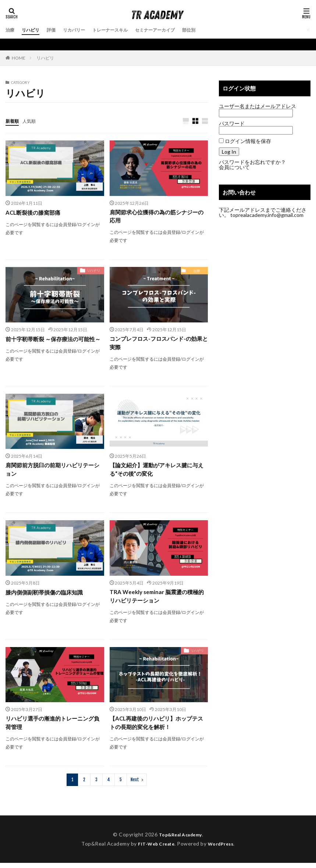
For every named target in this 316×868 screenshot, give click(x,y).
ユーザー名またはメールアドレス (258, 106)
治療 (11, 30)
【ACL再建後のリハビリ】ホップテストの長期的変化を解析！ (157, 727)
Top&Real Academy (180, 840)
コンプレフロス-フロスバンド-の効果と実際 (156, 344)
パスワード (232, 123)
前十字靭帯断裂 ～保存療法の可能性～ (53, 344)
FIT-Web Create (154, 848)
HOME (19, 58)
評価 (56, 30)
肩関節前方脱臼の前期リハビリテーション (53, 472)
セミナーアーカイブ (174, 30)
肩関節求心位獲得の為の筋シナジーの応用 (157, 217)
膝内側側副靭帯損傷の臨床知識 (47, 595)
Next (135, 785)
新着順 (13, 121)
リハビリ (33, 30)
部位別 (212, 30)
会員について (234, 167)
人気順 (32, 121)
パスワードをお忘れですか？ (252, 162)
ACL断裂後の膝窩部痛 (35, 213)
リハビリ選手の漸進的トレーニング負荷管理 (53, 727)
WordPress (223, 848)
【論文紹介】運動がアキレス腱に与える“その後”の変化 (157, 472)
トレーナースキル (123, 30)
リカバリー (82, 30)
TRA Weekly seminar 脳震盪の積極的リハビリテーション (156, 599)
